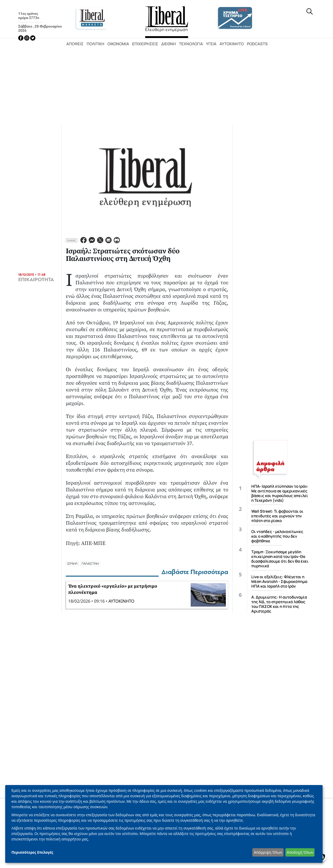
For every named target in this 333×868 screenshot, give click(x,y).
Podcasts (257, 44)
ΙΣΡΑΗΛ (72, 564)
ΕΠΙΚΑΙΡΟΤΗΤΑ (36, 280)
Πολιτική (95, 44)
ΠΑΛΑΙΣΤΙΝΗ (90, 564)
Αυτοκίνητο (232, 44)
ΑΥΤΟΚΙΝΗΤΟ (121, 601)
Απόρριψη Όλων (268, 852)
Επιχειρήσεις (145, 44)
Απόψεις (75, 44)
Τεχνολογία (191, 44)
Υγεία (211, 44)
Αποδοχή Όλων (300, 852)
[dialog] (164, 824)
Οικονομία (118, 44)
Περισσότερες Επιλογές (32, 852)
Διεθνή (169, 44)
